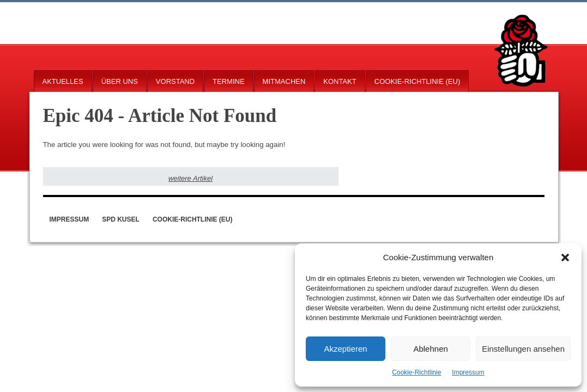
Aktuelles (63, 81)
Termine (229, 81)
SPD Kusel (121, 219)
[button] (565, 258)
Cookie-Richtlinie (416, 372)
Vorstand (175, 81)
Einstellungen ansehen (523, 349)
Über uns (120, 81)
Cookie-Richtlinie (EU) (417, 81)
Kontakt (340, 81)
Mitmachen (284, 81)
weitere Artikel (190, 178)
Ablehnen (430, 349)
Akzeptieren (345, 349)
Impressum (468, 372)
